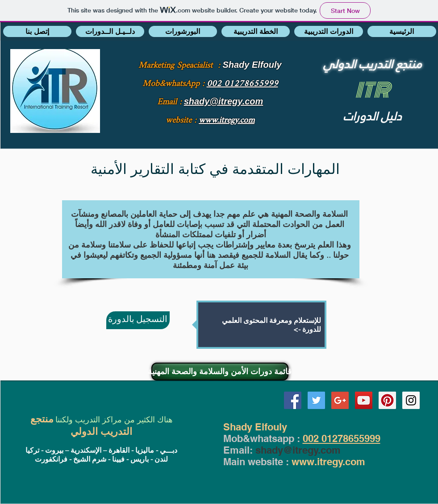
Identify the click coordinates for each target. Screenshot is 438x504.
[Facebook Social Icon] (293, 400)
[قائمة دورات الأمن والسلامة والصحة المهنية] (220, 372)
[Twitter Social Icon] (316, 400)
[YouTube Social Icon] (364, 400)
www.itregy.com (328, 462)
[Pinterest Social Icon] (387, 400)
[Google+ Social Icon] (340, 400)
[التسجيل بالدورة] (138, 320)
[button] (37, 31)
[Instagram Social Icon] (411, 400)
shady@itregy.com (298, 450)
